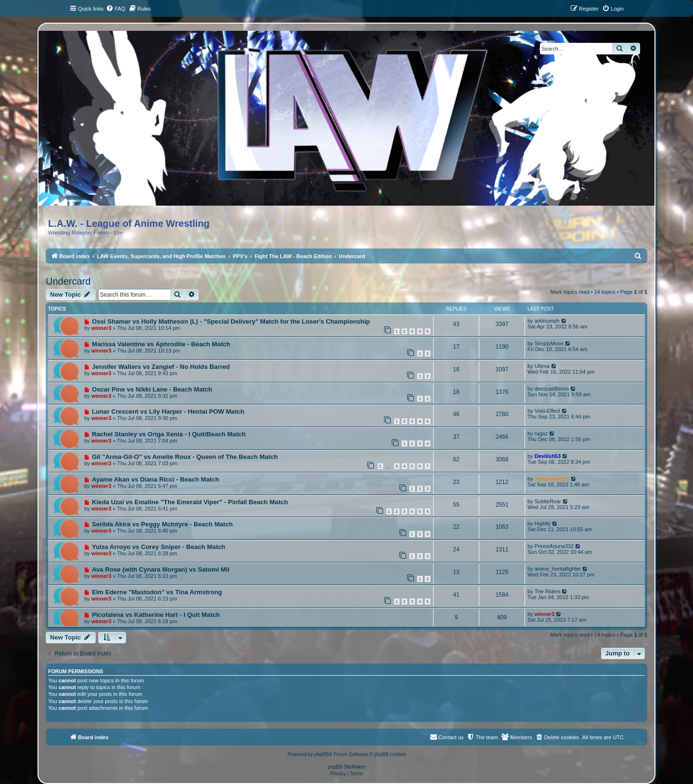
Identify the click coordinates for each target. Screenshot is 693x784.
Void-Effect (547, 411)
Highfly (543, 523)
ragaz (541, 433)
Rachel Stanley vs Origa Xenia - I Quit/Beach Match (169, 434)
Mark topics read (570, 292)
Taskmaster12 (552, 479)
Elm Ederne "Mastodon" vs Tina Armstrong (157, 592)
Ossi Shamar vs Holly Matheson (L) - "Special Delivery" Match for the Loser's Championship (231, 321)
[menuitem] (115, 9)
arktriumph (547, 321)
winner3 (102, 328)
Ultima (542, 366)
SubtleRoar (548, 501)
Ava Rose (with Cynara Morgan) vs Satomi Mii (161, 569)
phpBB (321, 754)
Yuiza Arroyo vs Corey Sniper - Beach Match (159, 547)
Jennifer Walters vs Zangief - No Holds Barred (161, 367)
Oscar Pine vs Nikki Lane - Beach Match (152, 389)
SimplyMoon (549, 343)
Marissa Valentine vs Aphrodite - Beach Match (161, 344)
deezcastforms (552, 389)
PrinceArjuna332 (554, 546)
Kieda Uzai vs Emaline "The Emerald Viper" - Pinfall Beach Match (190, 502)
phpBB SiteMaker (346, 767)
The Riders (548, 591)
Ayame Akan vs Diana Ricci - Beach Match (155, 479)
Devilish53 (548, 456)
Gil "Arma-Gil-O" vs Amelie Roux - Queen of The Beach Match (185, 457)
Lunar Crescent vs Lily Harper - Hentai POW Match (168, 412)
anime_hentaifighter (558, 569)
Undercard (68, 281)
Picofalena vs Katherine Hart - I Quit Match (156, 615)
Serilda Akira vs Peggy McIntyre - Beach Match (162, 524)
